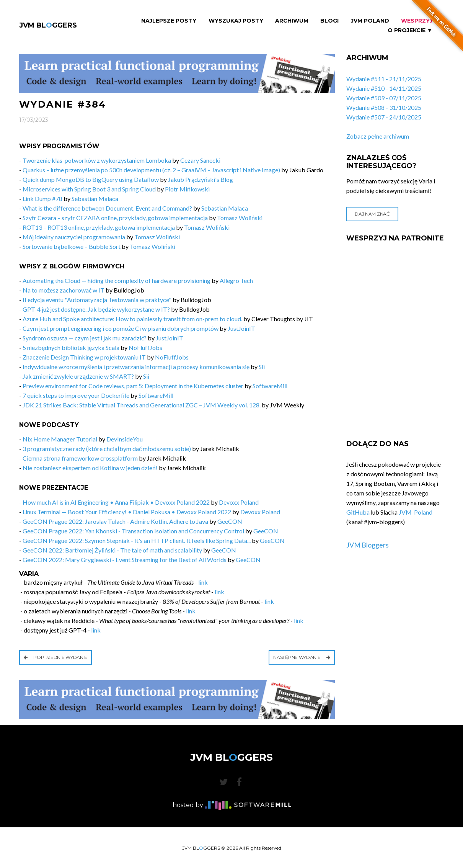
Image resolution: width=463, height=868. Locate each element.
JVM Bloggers (368, 545)
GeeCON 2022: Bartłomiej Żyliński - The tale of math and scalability (112, 550)
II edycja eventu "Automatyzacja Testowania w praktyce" (97, 300)
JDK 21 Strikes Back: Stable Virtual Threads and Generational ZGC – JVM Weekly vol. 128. (142, 405)
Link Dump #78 (42, 199)
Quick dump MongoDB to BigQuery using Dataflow (91, 179)
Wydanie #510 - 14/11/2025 (384, 88)
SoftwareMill (270, 386)
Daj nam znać (372, 214)
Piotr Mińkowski (187, 189)
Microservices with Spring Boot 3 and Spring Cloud (89, 189)
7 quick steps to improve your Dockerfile (76, 395)
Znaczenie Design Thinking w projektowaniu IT (84, 357)
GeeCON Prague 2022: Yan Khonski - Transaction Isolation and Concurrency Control (133, 531)
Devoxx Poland (239, 502)
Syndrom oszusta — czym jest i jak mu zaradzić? (85, 338)
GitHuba (358, 512)
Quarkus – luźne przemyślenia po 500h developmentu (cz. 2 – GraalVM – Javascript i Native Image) (151, 170)
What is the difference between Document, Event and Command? (107, 208)
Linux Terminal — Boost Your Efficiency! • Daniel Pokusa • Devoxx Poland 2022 (127, 512)
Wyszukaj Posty (236, 21)
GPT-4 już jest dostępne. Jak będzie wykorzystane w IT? (96, 309)
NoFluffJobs (145, 347)
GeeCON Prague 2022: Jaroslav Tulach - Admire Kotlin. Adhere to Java (115, 521)
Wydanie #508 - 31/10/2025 (384, 107)
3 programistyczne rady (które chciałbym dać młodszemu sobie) (107, 449)
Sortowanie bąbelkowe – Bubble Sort (72, 246)
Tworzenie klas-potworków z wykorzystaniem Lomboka (97, 160)
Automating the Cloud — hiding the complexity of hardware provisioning (117, 280)
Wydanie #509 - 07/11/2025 (384, 98)
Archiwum (292, 21)
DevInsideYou (125, 439)
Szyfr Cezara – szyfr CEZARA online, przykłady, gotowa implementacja (115, 218)
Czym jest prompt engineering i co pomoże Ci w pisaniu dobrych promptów (121, 328)
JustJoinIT (241, 328)
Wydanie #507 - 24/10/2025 (384, 117)
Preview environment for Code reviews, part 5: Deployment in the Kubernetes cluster (133, 386)
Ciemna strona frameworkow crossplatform (80, 458)
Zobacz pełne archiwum (378, 136)
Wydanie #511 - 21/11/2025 (384, 79)
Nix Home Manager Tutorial (60, 439)
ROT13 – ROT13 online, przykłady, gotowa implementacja (99, 227)
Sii (262, 367)
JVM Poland (370, 21)
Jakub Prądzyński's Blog (201, 179)
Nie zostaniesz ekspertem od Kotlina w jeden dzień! (90, 468)
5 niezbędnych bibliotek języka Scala (71, 347)
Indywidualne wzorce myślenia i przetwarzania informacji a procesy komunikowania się (136, 367)
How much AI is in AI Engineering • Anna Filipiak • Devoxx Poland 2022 (116, 502)
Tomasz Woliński (240, 218)
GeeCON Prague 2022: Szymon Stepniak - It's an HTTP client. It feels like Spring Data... (137, 540)
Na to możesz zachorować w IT (64, 290)
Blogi (329, 21)
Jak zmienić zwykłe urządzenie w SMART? (78, 376)
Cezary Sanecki (200, 160)
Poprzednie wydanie (55, 657)
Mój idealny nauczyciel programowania (74, 237)
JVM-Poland (416, 512)
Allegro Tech (236, 280)
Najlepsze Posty (169, 21)
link (203, 582)
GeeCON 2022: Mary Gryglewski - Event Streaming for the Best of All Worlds (125, 560)
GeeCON (230, 521)
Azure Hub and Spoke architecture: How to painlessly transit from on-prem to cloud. (132, 319)
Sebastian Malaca (95, 199)
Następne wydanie (302, 657)
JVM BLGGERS (48, 25)
